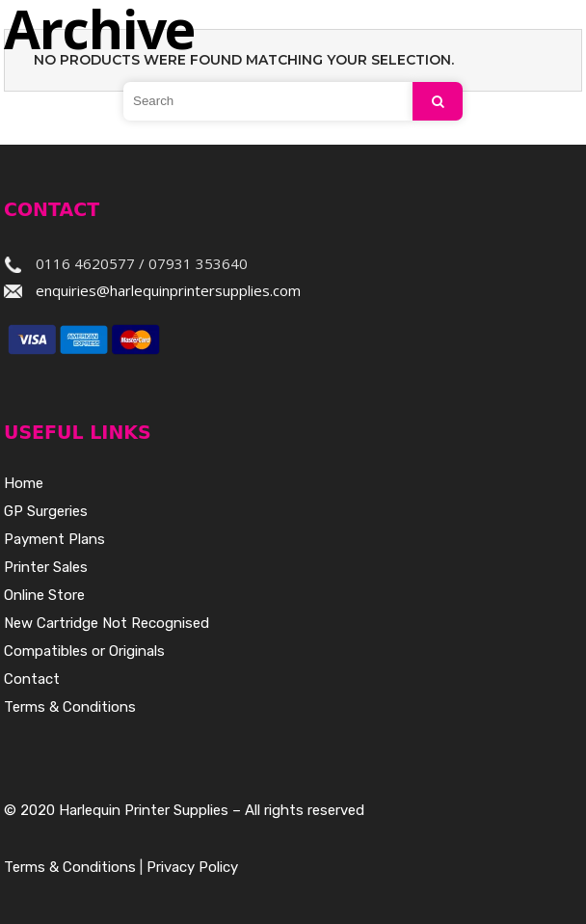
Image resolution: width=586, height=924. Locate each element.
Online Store (44, 595)
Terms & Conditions (70, 707)
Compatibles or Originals (84, 651)
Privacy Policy (192, 867)
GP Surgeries (46, 511)
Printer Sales (46, 567)
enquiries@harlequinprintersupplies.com (168, 290)
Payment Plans (54, 539)
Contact (32, 679)
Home (24, 483)
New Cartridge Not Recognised (107, 623)
